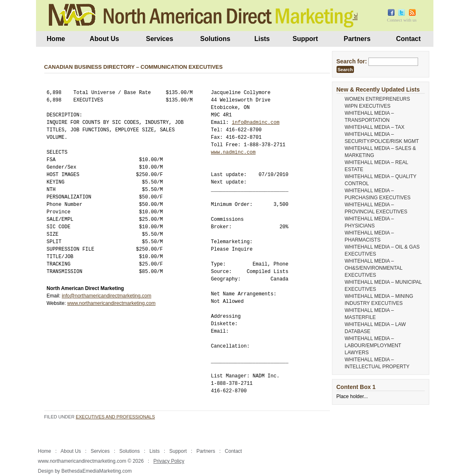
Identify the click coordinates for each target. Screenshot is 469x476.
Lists (262, 39)
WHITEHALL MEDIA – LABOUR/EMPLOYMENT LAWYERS (373, 346)
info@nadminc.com (256, 122)
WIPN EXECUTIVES (368, 106)
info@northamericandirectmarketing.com (106, 296)
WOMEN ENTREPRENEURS (378, 99)
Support (305, 39)
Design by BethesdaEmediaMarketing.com (85, 471)
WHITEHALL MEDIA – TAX (375, 127)
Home (56, 39)
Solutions (215, 39)
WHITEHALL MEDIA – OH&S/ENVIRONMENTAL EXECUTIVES (374, 268)
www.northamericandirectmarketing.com (111, 303)
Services (159, 39)
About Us (105, 39)
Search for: (352, 61)
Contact (409, 39)
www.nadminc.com (233, 152)
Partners (357, 39)
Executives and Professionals (115, 417)
